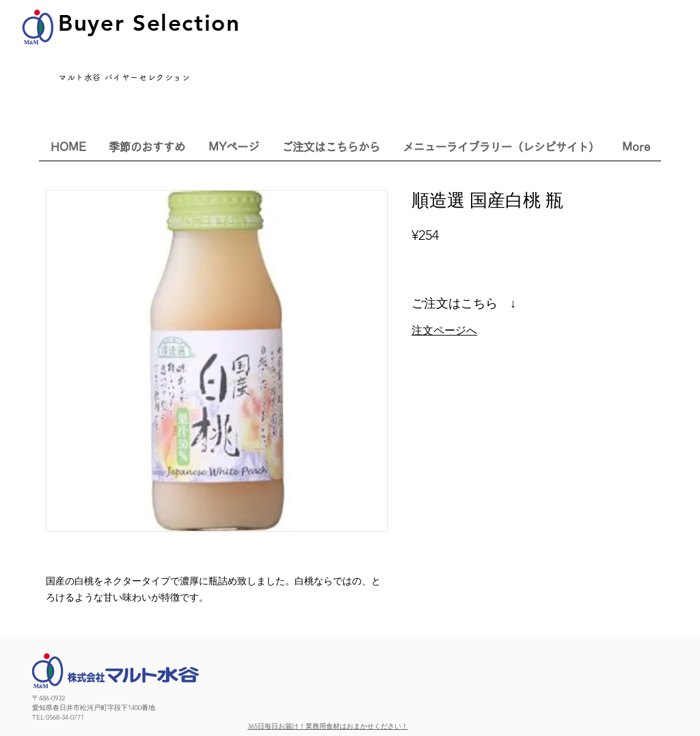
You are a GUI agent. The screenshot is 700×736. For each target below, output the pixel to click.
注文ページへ (444, 330)
